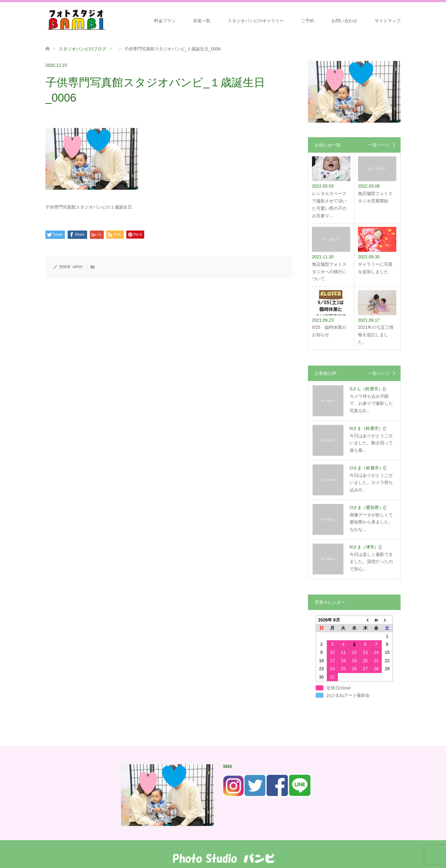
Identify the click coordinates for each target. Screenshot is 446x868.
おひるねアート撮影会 (348, 695)
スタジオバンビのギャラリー (256, 21)
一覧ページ (379, 145)
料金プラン (165, 21)
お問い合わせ (344, 21)
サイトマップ (388, 21)
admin (78, 267)
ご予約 (308, 21)
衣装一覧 (202, 21)
